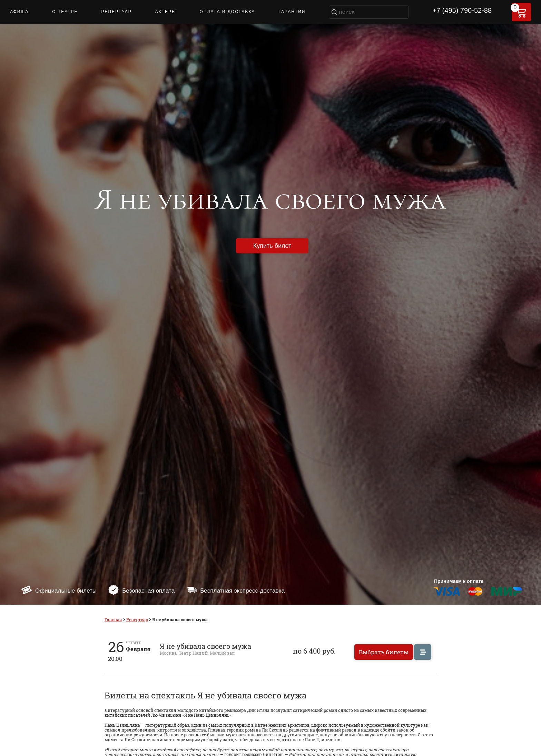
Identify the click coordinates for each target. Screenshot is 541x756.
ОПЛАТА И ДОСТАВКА (228, 12)
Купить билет (272, 246)
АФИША (19, 12)
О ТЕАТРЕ (65, 12)
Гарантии (292, 12)
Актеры (166, 12)
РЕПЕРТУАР (117, 12)
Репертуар (137, 619)
